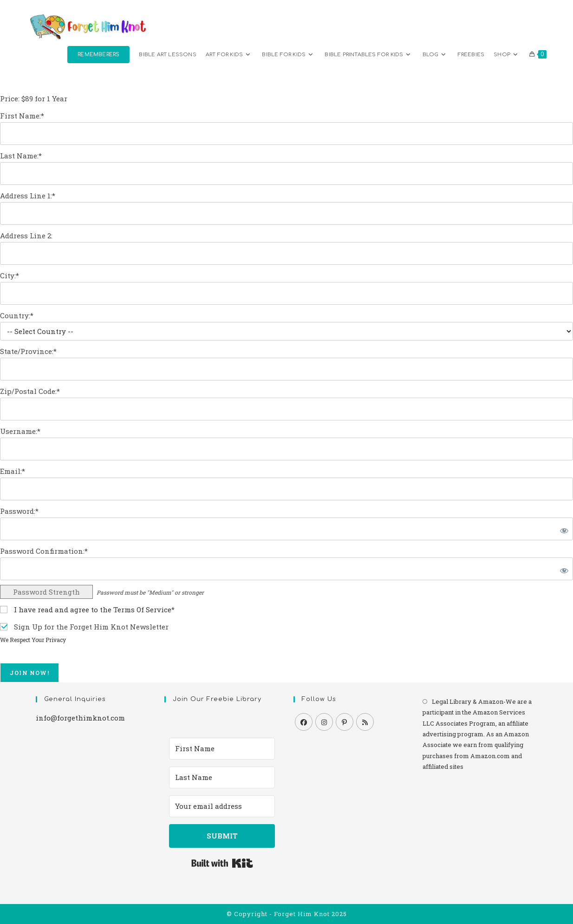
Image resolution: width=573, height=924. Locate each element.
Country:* (17, 315)
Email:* (13, 471)
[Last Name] (222, 777)
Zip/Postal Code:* (30, 391)
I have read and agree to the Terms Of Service (93, 609)
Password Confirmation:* (44, 551)
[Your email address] (222, 806)
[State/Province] (286, 369)
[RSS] (365, 722)
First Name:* (22, 116)
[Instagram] (324, 722)
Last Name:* (21, 156)
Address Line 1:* (28, 196)
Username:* (20, 431)
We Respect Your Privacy (33, 640)
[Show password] (562, 529)
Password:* (19, 511)
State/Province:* (28, 351)
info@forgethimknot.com (80, 718)
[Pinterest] (345, 722)
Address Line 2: (26, 236)
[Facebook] (304, 722)
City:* (10, 275)
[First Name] (222, 749)
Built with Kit (222, 863)
